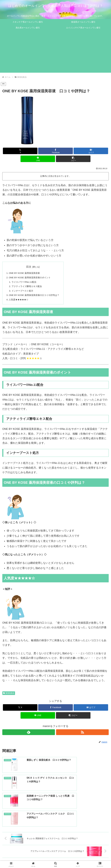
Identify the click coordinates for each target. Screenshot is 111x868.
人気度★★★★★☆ (19, 301)
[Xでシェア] (20, 151)
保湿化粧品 (9, 695)
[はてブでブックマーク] (91, 151)
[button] (73, 159)
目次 (30, 267)
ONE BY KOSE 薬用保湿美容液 (25, 273)
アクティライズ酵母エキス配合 (28, 287)
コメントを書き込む (56, 837)
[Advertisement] (55, 52)
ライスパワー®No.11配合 (25, 283)
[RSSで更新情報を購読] (82, 734)
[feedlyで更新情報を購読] (29, 734)
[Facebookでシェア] (55, 151)
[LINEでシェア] (38, 159)
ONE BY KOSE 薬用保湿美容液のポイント (31, 278)
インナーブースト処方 (23, 292)
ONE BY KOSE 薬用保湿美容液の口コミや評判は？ (36, 297)
